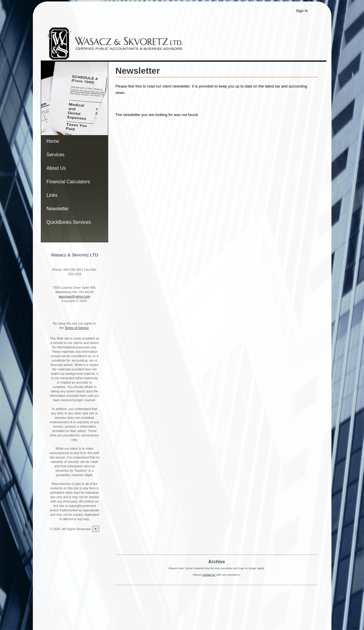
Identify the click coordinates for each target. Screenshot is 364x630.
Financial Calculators (68, 182)
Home (53, 141)
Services (56, 155)
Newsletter (58, 209)
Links (52, 195)
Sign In (302, 11)
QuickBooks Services (69, 222)
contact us (209, 575)
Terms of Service (77, 328)
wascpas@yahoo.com (75, 296)
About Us (56, 168)
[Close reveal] (96, 529)
